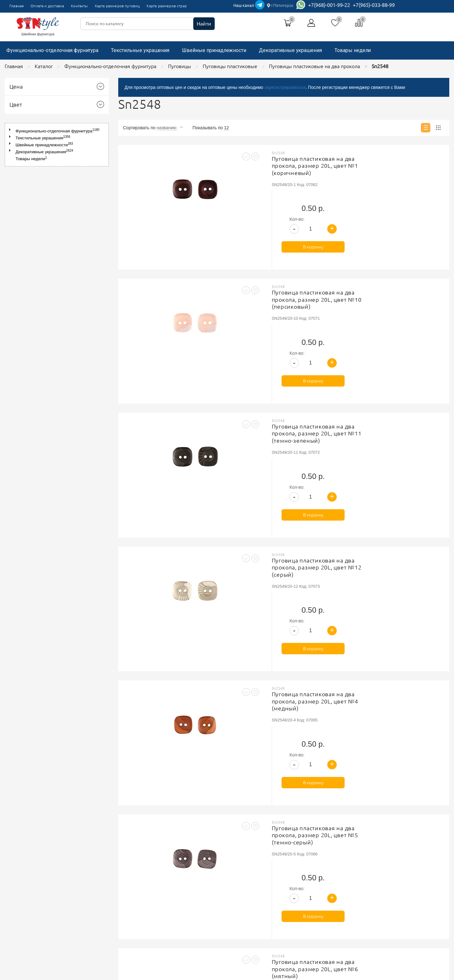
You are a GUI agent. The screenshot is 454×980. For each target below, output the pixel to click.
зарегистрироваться (285, 87)
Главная (17, 6)
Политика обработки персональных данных (201, 874)
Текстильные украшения (140, 50)
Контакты (79, 6)
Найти (204, 24)
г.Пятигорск (280, 5)
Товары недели (353, 50)
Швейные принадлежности (214, 50)
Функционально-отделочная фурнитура (52, 50)
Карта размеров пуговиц (117, 6)
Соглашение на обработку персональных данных (207, 882)
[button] (11, 130)
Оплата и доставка (47, 6)
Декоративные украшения (290, 50)
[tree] (57, 145)
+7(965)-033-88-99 (374, 5)
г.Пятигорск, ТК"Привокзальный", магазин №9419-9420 (329, 864)
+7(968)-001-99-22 (329, 5)
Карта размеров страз (167, 6)
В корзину (408, 201)
